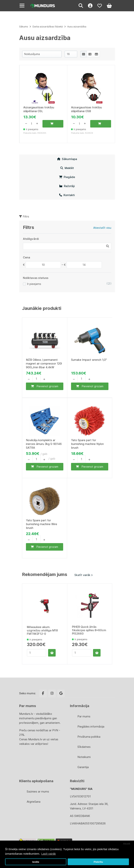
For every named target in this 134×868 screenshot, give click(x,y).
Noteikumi (84, 757)
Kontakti (67, 195)
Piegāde (67, 177)
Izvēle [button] (36, 862)
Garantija (83, 767)
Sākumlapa (67, 159)
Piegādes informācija (91, 726)
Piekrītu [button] (98, 862)
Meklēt (67, 168)
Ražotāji (67, 186)
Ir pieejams (34, 284)
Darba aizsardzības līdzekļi (48, 27)
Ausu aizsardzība (77, 27)
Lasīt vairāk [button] (49, 854)
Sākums (24, 27)
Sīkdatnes (84, 747)
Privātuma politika (89, 737)
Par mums (84, 716)
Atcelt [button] (127, 844)
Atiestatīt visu (102, 228)
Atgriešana (34, 802)
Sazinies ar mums (38, 791)
